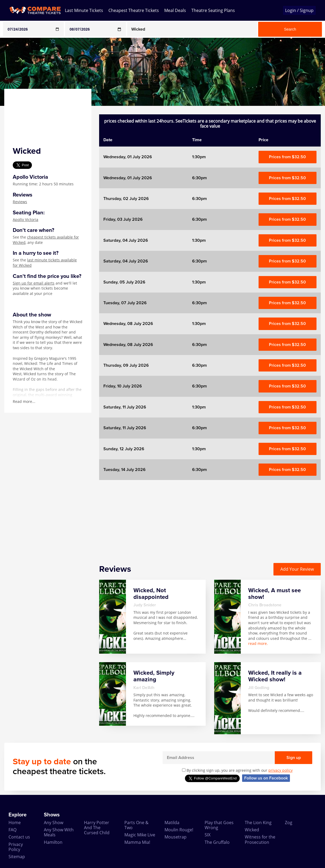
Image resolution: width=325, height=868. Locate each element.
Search (290, 29)
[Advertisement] (210, 517)
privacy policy (280, 770)
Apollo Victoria (26, 220)
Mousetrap (176, 837)
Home (15, 823)
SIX (208, 835)
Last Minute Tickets (84, 10)
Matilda (172, 823)
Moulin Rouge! (179, 830)
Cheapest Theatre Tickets (134, 10)
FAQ (12, 830)
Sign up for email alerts (34, 283)
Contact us (19, 837)
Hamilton (53, 842)
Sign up (294, 758)
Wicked (252, 830)
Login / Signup (299, 10)
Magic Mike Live (140, 835)
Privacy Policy (16, 847)
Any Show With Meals (59, 832)
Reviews (20, 202)
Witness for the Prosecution (260, 839)
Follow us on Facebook (266, 778)
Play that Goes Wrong (219, 825)
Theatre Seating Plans (213, 10)
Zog (289, 823)
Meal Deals (175, 10)
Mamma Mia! (137, 842)
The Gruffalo (217, 842)
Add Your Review (297, 569)
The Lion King (258, 823)
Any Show (54, 823)
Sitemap (17, 857)
